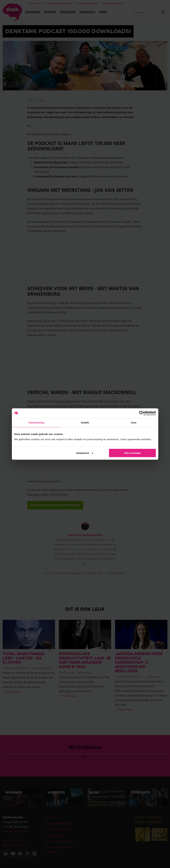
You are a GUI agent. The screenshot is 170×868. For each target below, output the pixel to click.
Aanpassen (85, 453)
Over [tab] (134, 423)
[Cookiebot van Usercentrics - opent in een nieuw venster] (142, 413)
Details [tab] (85, 423)
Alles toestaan (132, 453)
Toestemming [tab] (36, 423)
